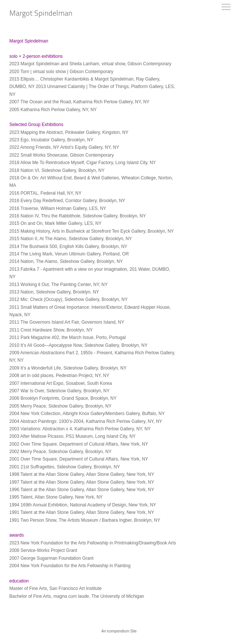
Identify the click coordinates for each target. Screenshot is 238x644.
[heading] (41, 14)
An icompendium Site (119, 631)
